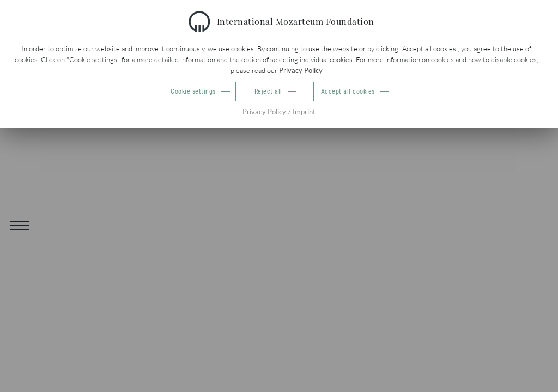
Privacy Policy (301, 70)
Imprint (304, 112)
